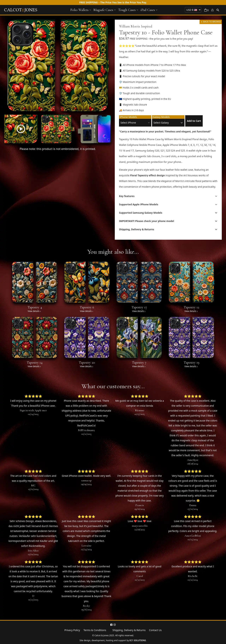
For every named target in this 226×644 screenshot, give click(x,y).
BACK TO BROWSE (211, 22)
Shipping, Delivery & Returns (129, 630)
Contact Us (155, 630)
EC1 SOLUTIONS (138, 640)
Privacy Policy (72, 630)
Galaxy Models (161, 117)
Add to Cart (194, 121)
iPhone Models (128, 117)
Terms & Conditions (95, 630)
